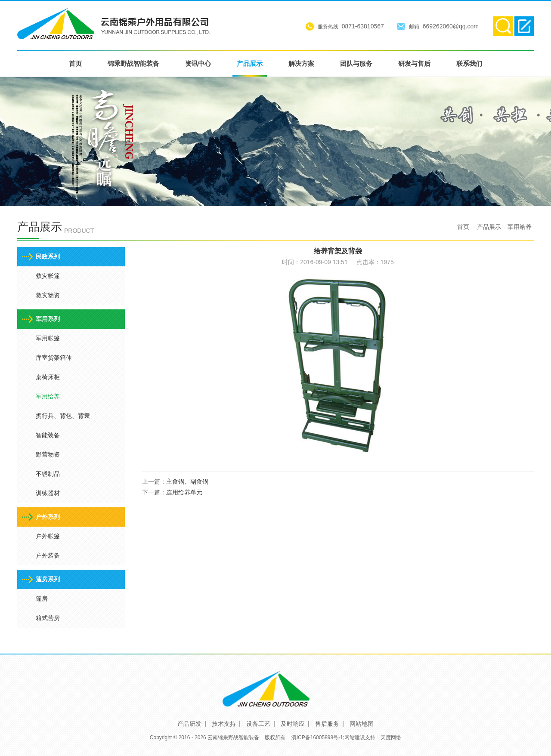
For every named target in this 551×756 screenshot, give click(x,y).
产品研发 (189, 724)
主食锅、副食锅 (187, 481)
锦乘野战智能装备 (133, 63)
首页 (75, 63)
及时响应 (293, 724)
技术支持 (224, 724)
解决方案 (301, 63)
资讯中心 (198, 63)
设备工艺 (258, 724)
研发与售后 (414, 63)
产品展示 (250, 63)
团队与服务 (356, 63)
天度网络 (391, 737)
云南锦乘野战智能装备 (233, 737)
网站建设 (355, 737)
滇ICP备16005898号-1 (317, 737)
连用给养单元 (184, 492)
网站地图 (362, 724)
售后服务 (327, 724)
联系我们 (469, 63)
